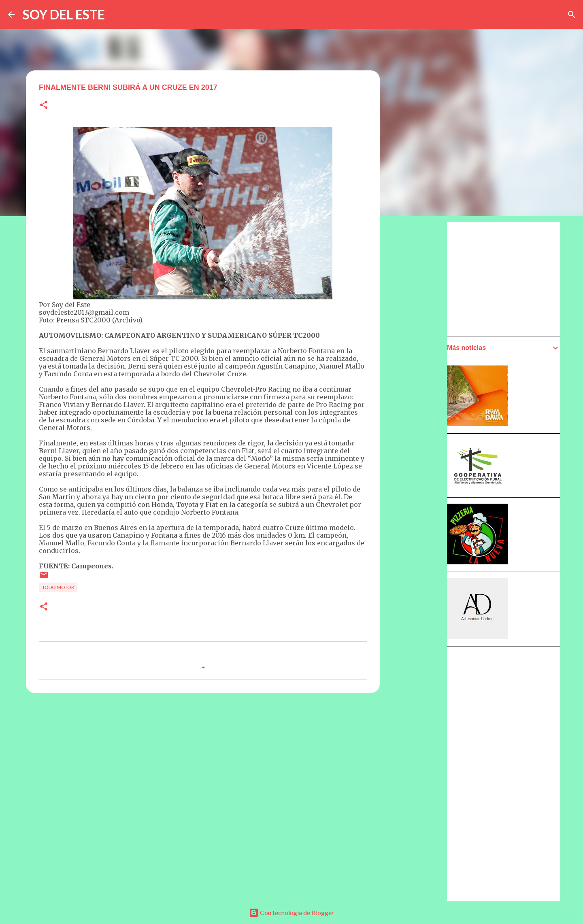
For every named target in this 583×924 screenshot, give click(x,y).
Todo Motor (58, 587)
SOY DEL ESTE (64, 14)
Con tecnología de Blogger (291, 912)
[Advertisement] (419, 452)
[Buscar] (572, 15)
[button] (44, 105)
